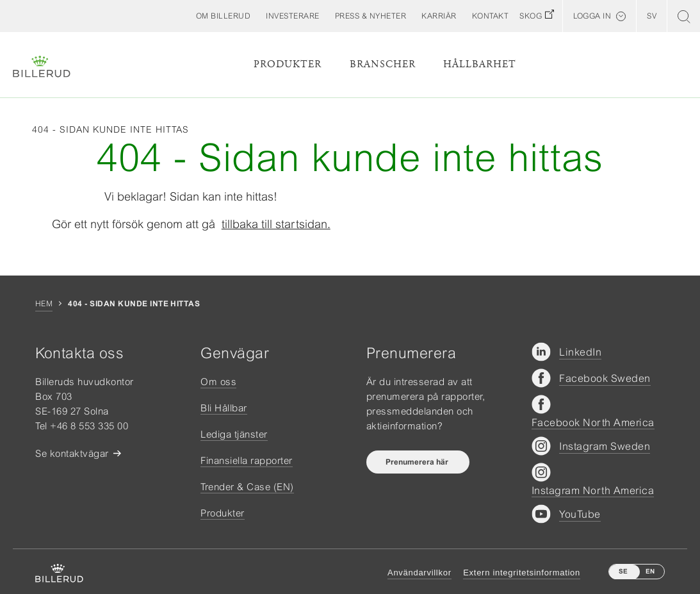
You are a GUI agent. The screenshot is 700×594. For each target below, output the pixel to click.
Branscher (383, 64)
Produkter (288, 64)
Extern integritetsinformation (522, 573)
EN (650, 571)
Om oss (218, 382)
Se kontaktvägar (72, 453)
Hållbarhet (480, 64)
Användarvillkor (419, 573)
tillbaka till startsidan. (276, 224)
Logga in (592, 16)
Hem (44, 304)
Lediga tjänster (234, 434)
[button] (224, 16)
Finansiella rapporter (247, 460)
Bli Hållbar (224, 408)
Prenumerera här (418, 462)
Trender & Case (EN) (247, 487)
